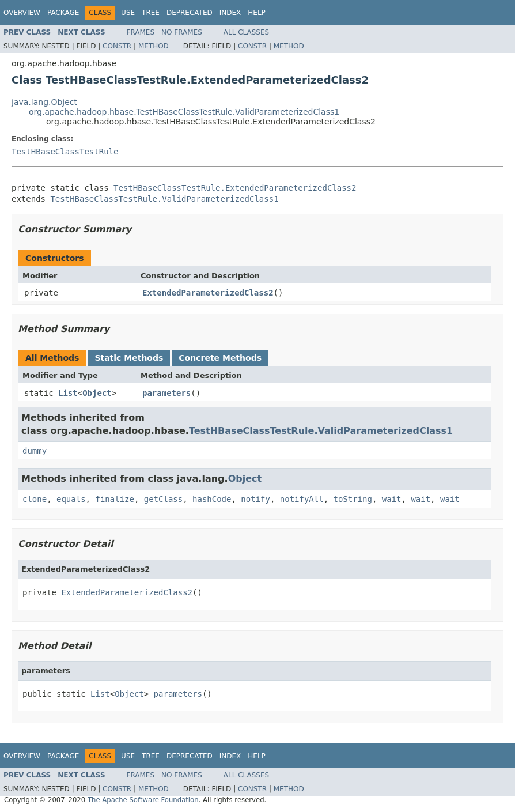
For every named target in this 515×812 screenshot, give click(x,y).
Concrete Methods (220, 358)
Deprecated (190, 13)
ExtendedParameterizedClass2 (208, 293)
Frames (141, 32)
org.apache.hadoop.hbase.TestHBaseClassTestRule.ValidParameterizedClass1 (184, 112)
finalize (114, 499)
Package (63, 13)
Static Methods (129, 358)
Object (97, 393)
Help (257, 13)
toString (353, 499)
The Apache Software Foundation (143, 800)
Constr (117, 46)
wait (392, 499)
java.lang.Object (44, 102)
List (68, 393)
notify (255, 499)
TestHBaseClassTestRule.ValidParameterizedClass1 (164, 199)
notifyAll (302, 499)
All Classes (246, 32)
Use (128, 13)
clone (35, 499)
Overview (22, 13)
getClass (163, 499)
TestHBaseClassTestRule (65, 152)
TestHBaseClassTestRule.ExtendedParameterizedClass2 (235, 188)
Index (230, 13)
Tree (151, 13)
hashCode (212, 499)
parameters (166, 393)
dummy (35, 451)
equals (71, 499)
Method (154, 46)
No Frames (182, 32)
